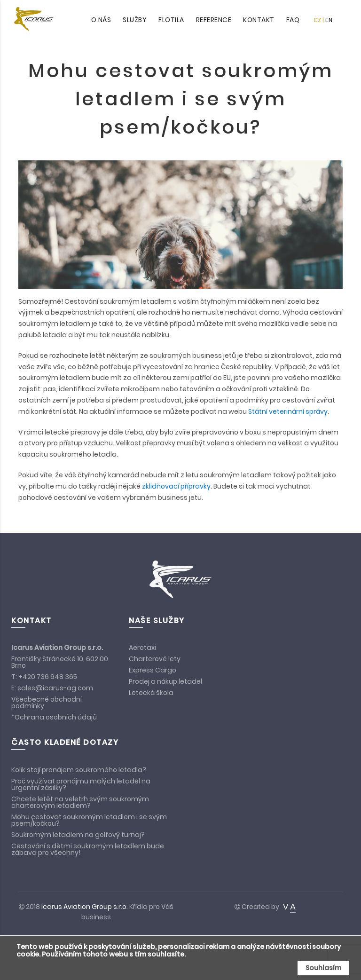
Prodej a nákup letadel (165, 681)
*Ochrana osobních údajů (54, 717)
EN (329, 20)
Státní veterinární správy (288, 411)
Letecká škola (151, 693)
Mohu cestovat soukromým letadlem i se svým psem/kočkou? (89, 820)
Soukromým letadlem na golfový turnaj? (78, 835)
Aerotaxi (142, 648)
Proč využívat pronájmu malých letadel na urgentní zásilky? (81, 784)
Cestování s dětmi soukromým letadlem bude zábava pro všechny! (88, 849)
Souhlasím (323, 968)
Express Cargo (153, 670)
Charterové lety (155, 659)
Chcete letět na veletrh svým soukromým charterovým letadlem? (80, 802)
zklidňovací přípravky (176, 486)
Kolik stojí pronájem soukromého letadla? (79, 770)
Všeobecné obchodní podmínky (47, 703)
